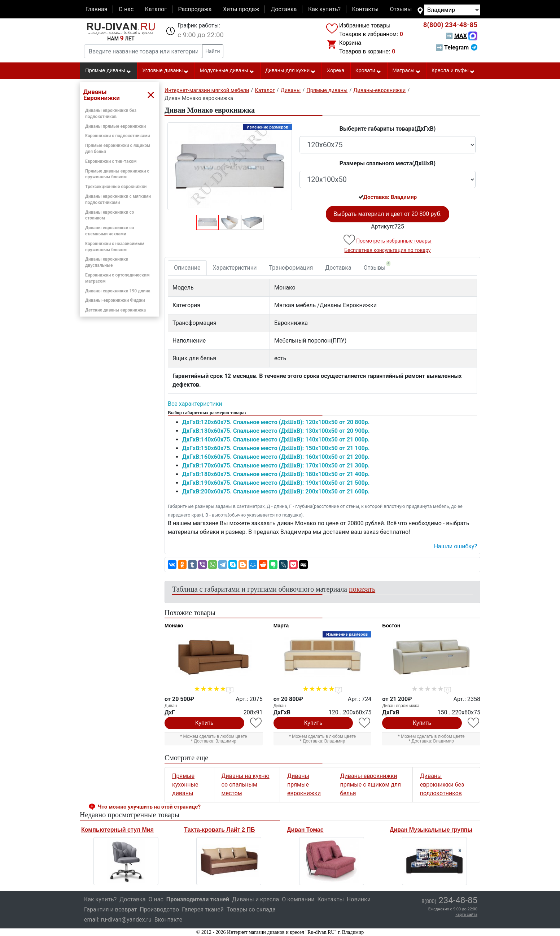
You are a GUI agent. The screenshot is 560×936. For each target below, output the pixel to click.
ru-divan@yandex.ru (126, 920)
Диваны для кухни (290, 71)
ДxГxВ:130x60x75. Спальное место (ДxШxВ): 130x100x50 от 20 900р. (276, 431)
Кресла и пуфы (453, 71)
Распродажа (195, 9)
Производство (160, 909)
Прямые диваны (108, 71)
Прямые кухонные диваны (185, 785)
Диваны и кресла (255, 899)
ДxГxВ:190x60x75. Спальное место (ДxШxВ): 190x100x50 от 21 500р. (276, 483)
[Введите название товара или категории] (143, 51)
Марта (281, 626)
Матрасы (406, 71)
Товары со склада (251, 909)
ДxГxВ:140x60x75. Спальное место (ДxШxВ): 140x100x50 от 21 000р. (276, 439)
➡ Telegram (457, 47)
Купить (204, 723)
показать (362, 589)
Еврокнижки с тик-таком (111, 161)
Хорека (336, 70)
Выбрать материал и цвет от (388, 214)
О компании (298, 899)
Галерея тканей (203, 909)
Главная (97, 9)
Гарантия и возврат (111, 909)
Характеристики (235, 268)
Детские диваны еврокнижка (115, 310)
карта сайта (466, 915)
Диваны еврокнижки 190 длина (118, 291)
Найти (213, 51)
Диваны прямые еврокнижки (115, 126)
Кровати (368, 71)
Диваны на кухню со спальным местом (246, 785)
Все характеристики (195, 404)
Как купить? (324, 9)
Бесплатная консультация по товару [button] (388, 250)
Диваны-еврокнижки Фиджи (115, 300)
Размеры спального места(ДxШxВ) (388, 163)
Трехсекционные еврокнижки (116, 187)
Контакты (365, 9)
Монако (174, 626)
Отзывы (401, 9)
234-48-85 (450, 25)
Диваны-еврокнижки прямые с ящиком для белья (371, 785)
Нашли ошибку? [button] (456, 546)
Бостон (391, 626)
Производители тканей (198, 899)
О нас (126, 9)
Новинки (359, 899)
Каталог (156, 9)
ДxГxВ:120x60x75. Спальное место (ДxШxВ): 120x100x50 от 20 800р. (276, 422)
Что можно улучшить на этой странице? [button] (149, 807)
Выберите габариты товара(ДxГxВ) (388, 129)
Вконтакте (168, 920)
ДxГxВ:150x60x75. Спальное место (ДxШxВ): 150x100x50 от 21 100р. (276, 448)
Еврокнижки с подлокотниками (118, 136)
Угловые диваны (165, 71)
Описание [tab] (187, 268)
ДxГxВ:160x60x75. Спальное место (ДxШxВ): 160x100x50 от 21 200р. (276, 457)
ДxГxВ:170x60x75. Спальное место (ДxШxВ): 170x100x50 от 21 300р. (276, 465)
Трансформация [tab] (291, 268)
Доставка (284, 9)
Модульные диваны (227, 71)
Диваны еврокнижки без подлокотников (442, 785)
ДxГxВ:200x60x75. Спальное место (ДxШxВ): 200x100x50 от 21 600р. (276, 491)
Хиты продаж (241, 9)
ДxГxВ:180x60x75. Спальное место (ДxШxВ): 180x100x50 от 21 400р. (276, 474)
